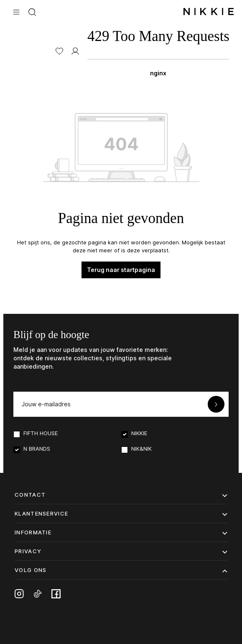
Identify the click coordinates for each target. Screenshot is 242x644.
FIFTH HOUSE (41, 433)
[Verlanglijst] (59, 50)
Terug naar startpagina (121, 270)
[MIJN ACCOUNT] (75, 50)
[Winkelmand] (158, 50)
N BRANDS (37, 449)
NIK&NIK (141, 449)
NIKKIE (139, 433)
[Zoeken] (32, 11)
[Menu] (16, 11)
